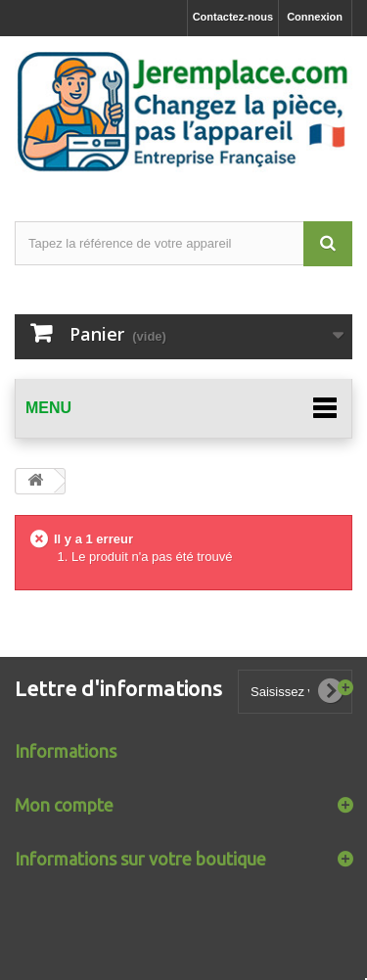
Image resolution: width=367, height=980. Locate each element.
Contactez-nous (233, 17)
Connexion (315, 17)
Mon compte (64, 805)
